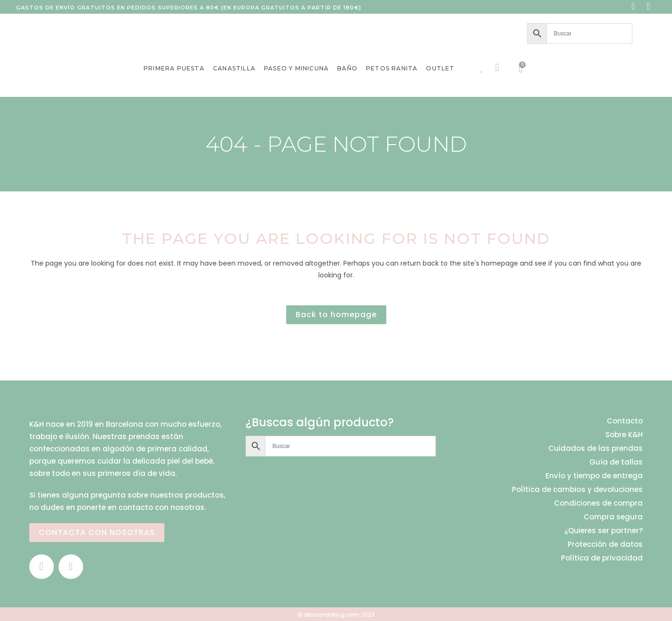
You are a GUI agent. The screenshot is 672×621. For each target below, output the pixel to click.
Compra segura (613, 517)
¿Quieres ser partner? (604, 531)
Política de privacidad (602, 558)
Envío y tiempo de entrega (594, 476)
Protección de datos (605, 544)
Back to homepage (336, 315)
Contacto (625, 421)
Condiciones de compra (598, 503)
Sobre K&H (624, 435)
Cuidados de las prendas (595, 448)
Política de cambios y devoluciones (577, 490)
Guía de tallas (616, 462)
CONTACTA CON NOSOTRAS (97, 532)
